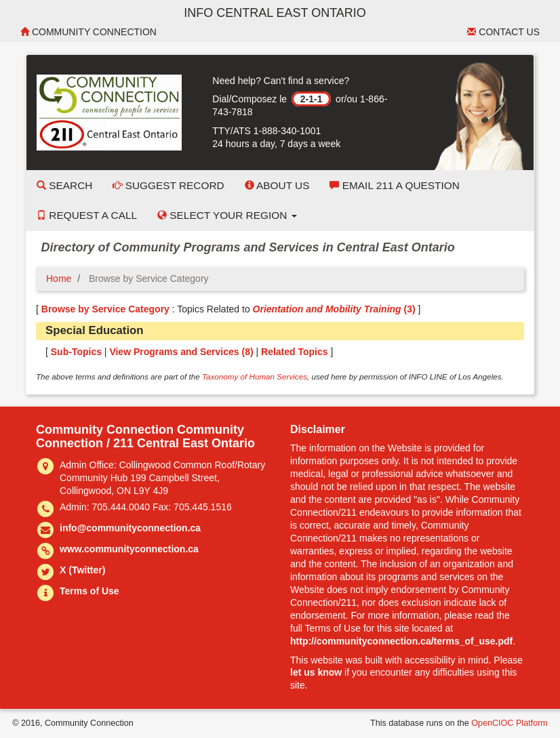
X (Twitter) (82, 570)
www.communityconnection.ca (129, 549)
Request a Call (87, 215)
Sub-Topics (76, 352)
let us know (316, 672)
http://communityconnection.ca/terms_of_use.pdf (401, 641)
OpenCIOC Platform (509, 723)
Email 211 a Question (394, 185)
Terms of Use (89, 591)
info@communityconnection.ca (130, 528)
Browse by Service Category (105, 309)
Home (59, 279)
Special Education (95, 330)
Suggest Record (168, 185)
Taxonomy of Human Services (255, 376)
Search (64, 185)
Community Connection (88, 32)
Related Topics (295, 352)
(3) (334, 309)
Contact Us (503, 32)
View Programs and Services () (181, 352)
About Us (277, 185)
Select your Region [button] (227, 215)
